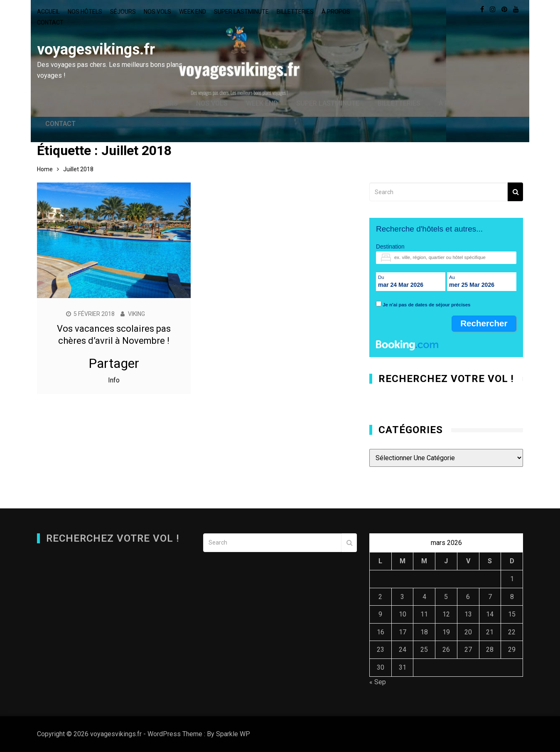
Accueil (48, 12)
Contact (50, 22)
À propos (336, 12)
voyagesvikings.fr (96, 49)
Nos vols (157, 12)
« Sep (378, 682)
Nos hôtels (85, 12)
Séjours (123, 12)
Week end (193, 12)
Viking (136, 314)
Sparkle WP (233, 734)
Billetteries (295, 12)
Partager (114, 363)
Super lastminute (241, 12)
